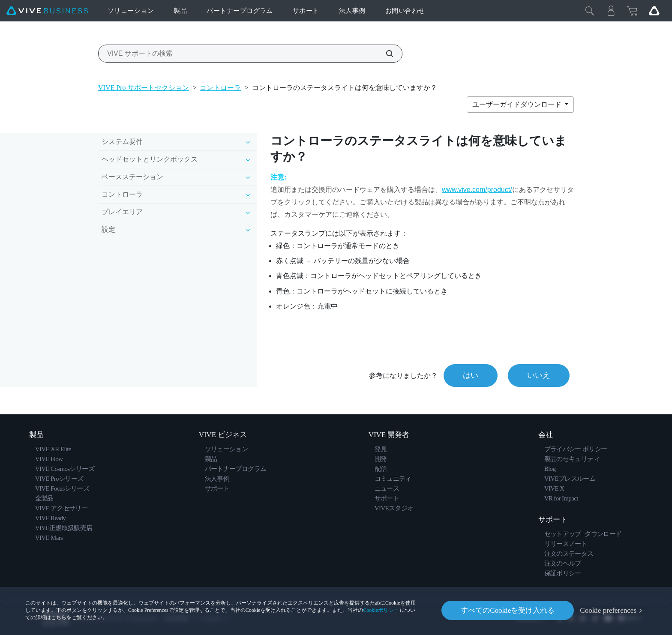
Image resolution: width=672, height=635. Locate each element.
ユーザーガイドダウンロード (518, 104)
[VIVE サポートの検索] (385, 54)
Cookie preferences (608, 610)
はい (471, 375)
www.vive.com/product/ (477, 190)
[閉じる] (590, 11)
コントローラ (220, 88)
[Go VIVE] (654, 11)
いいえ (539, 375)
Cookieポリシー (381, 610)
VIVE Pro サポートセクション (144, 88)
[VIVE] (47, 11)
